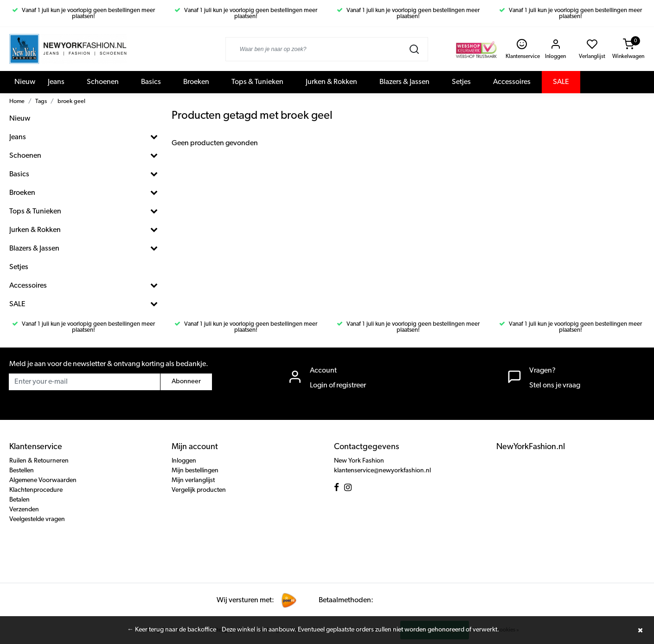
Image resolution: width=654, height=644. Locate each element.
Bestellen (22, 471)
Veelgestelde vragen (37, 519)
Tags (41, 101)
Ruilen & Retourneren (39, 461)
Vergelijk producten (199, 490)
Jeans (56, 82)
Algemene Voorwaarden (43, 480)
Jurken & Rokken (331, 82)
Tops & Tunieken (257, 82)
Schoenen (103, 82)
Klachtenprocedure (36, 490)
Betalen (19, 500)
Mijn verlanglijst (193, 480)
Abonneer (186, 382)
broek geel (71, 101)
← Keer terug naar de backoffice (172, 630)
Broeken (196, 82)
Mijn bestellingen (195, 471)
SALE (561, 82)
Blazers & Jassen (404, 82)
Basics (151, 82)
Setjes (461, 82)
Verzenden (24, 510)
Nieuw (25, 82)
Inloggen (184, 461)
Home (17, 101)
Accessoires (512, 82)
